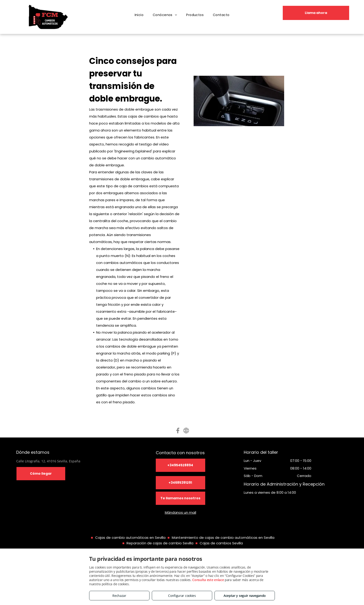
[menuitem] (139, 15)
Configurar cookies (182, 596)
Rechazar (119, 596)
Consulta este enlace (208, 580)
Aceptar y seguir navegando (245, 596)
